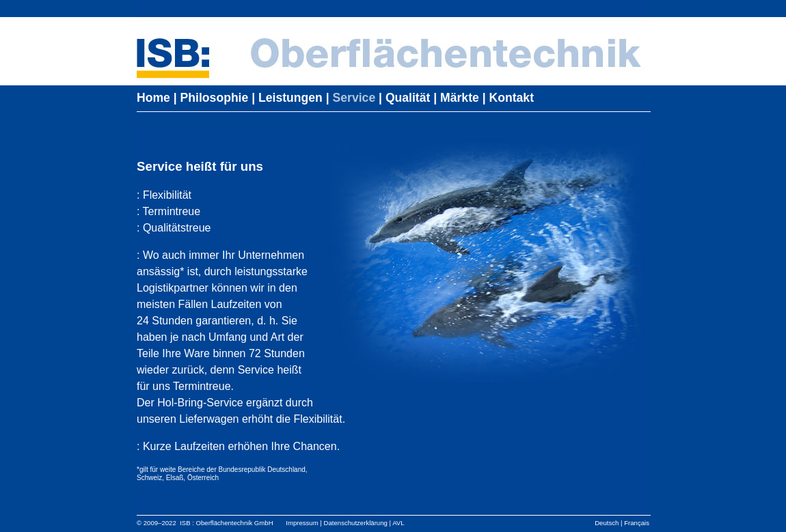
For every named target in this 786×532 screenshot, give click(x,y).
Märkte (460, 98)
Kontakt (512, 98)
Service (354, 98)
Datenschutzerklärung (356, 523)
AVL (398, 523)
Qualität (408, 98)
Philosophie (215, 98)
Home (153, 98)
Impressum (302, 523)
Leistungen (290, 98)
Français (637, 523)
